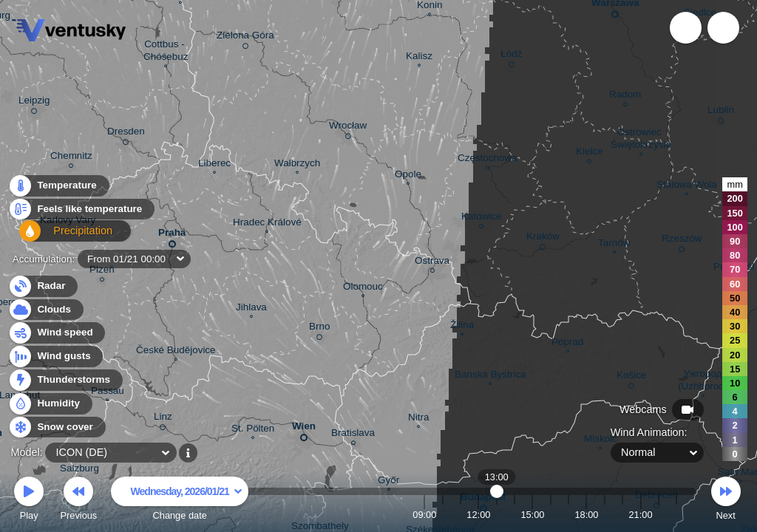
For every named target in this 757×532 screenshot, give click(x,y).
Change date (180, 501)
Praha (172, 235)
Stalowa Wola (687, 186)
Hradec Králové (267, 224)
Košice (631, 378)
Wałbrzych (297, 165)
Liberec (214, 165)
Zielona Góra (245, 38)
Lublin (721, 112)
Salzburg (79, 471)
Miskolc (601, 440)
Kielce (590, 153)
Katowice (482, 218)
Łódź (511, 56)
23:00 (676, 515)
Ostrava (432, 263)
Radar (43, 286)
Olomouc (363, 288)
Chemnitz (71, 158)
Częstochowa (488, 160)
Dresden (126, 134)
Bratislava (353, 435)
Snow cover (57, 427)
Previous (78, 501)
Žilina (462, 327)
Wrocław (348, 128)
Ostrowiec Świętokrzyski (641, 140)
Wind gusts (55, 357)
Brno (319, 329)
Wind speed (57, 333)
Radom (625, 96)
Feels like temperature (81, 213)
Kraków (543, 239)
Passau (108, 392)
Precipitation (59, 237)
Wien (304, 429)
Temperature (58, 190)
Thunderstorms (65, 380)
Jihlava (251, 309)
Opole (408, 176)
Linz (163, 419)
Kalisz (419, 58)
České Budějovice (176, 352)
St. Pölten (253, 430)
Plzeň (102, 272)
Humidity (50, 404)
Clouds (45, 310)
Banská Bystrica (490, 376)
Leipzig (34, 103)
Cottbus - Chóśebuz (166, 52)
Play (29, 501)
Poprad (567, 344)
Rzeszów (682, 241)
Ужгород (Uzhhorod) (703, 382)
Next (726, 501)
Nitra (418, 419)
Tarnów (614, 245)
